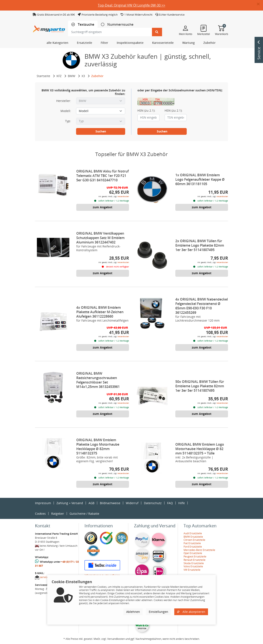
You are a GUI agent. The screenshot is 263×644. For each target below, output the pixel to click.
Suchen (101, 131)
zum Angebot (103, 207)
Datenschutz (153, 503)
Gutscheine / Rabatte (84, 514)
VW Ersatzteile (192, 570)
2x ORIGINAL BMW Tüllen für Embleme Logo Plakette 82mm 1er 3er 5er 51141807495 (200, 245)
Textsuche (86, 25)
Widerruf (132, 503)
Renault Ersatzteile (195, 560)
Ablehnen (133, 612)
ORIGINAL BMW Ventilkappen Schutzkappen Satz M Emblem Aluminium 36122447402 (100, 238)
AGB (91, 503)
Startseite (43, 76)
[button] (260, 4)
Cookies (40, 514)
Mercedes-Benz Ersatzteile (199, 550)
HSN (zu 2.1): (146, 111)
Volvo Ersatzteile (193, 566)
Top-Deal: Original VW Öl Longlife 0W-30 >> (131, 5)
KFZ (59, 76)
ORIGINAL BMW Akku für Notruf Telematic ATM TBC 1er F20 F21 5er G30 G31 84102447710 (103, 176)
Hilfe (182, 503)
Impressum (43, 503)
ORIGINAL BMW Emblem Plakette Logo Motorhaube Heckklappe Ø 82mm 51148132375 (98, 447)
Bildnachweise (110, 503)
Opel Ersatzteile (193, 553)
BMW (72, 76)
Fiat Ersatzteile (192, 543)
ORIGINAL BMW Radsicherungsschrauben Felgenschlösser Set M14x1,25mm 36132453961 (98, 380)
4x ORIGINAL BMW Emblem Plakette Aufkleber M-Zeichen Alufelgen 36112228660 (100, 312)
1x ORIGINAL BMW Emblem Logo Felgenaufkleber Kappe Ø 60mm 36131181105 (200, 179)
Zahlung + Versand (70, 503)
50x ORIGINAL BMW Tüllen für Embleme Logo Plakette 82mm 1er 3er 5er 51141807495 (200, 386)
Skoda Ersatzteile (194, 563)
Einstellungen (158, 612)
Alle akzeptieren (191, 612)
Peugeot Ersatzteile (195, 556)
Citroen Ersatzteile (194, 540)
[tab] (83, 25)
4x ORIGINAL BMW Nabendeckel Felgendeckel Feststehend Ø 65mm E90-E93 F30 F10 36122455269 (202, 306)
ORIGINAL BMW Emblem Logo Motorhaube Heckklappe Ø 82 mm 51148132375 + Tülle (200, 449)
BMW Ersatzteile (193, 537)
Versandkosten (123, 196)
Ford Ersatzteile (193, 547)
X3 (83, 76)
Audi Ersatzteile (193, 533)
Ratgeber (58, 514)
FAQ (170, 503)
